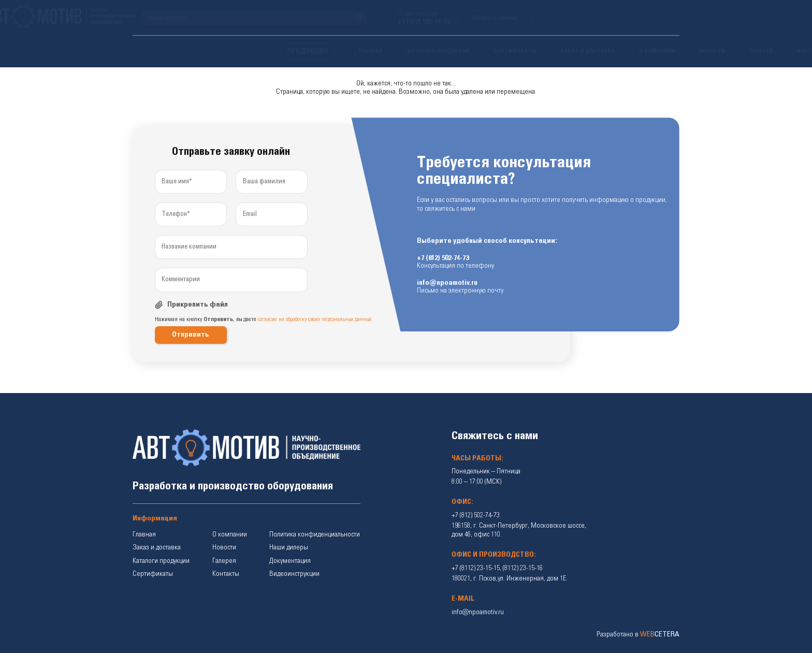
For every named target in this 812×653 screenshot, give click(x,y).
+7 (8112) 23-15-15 (476, 568)
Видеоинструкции (294, 574)
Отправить (191, 335)
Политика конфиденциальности (315, 534)
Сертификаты (153, 574)
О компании (230, 534)
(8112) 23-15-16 (523, 568)
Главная (144, 534)
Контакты (226, 574)
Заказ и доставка (157, 547)
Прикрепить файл (198, 304)
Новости (224, 547)
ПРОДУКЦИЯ (160, 51)
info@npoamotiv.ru (447, 283)
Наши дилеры (289, 547)
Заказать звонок (642, 18)
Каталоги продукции (161, 561)
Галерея (224, 561)
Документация (290, 561)
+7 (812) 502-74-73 (571, 22)
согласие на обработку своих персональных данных (315, 319)
